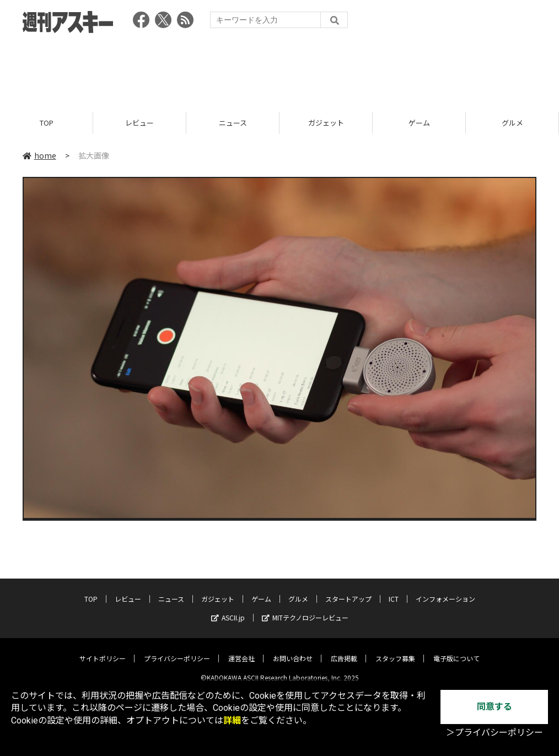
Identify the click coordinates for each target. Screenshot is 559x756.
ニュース (233, 123)
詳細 (232, 720)
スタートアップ (348, 590)
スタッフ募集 (395, 650)
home (39, 155)
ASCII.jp (228, 609)
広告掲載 (344, 650)
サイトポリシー (103, 650)
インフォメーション (445, 590)
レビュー (139, 123)
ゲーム (419, 123)
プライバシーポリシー (177, 650)
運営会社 (241, 650)
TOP (47, 123)
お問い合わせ (293, 650)
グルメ (512, 123)
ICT (394, 590)
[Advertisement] (279, 69)
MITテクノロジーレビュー (305, 609)
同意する (495, 707)
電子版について (456, 650)
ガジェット (326, 123)
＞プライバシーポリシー (495, 733)
